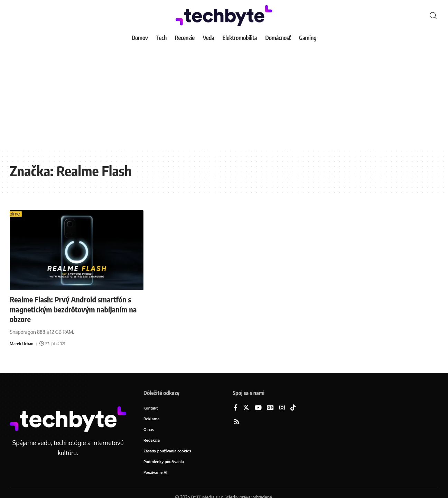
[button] (433, 16)
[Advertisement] (224, 97)
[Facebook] (236, 408)
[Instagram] (282, 408)
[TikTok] (293, 408)
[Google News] (270, 408)
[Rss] (237, 422)
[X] (246, 408)
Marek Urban (21, 344)
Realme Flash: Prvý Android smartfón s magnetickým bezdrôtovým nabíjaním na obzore (73, 309)
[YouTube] (258, 408)
